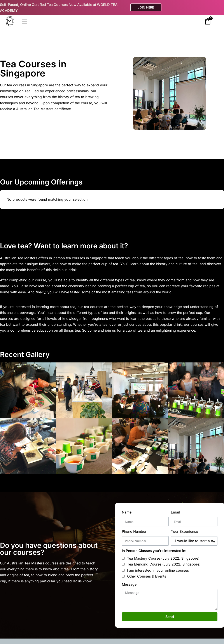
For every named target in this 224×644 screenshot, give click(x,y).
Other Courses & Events (147, 576)
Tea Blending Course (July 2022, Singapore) (164, 564)
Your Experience (184, 531)
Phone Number (134, 531)
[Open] (25, 22)
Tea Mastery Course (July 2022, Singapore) (163, 558)
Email (175, 512)
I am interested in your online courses (158, 570)
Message (129, 584)
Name (127, 512)
